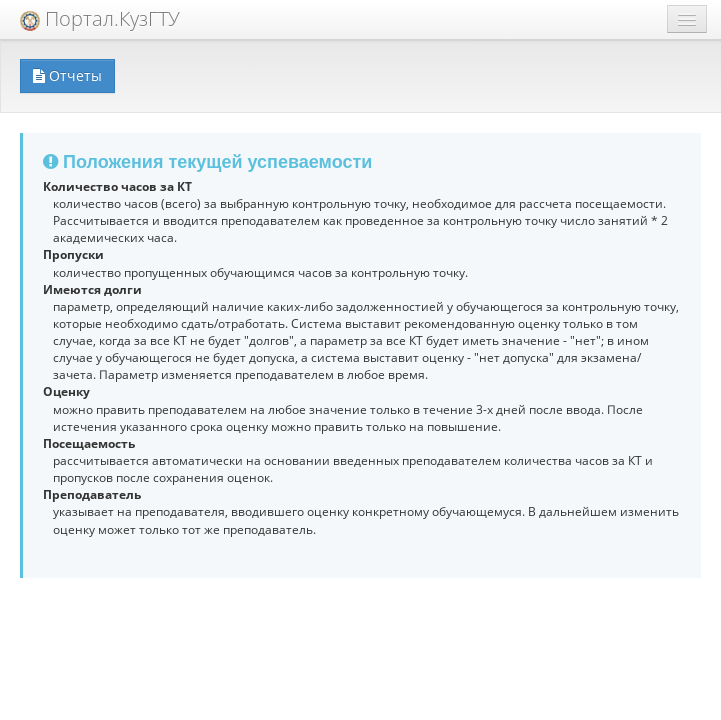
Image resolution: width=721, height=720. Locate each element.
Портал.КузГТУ (100, 18)
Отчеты (67, 75)
